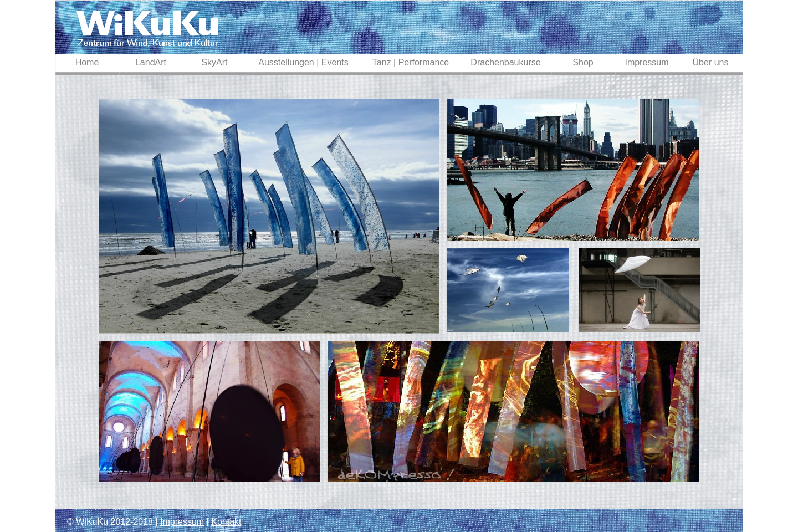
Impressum (182, 522)
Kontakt (226, 522)
